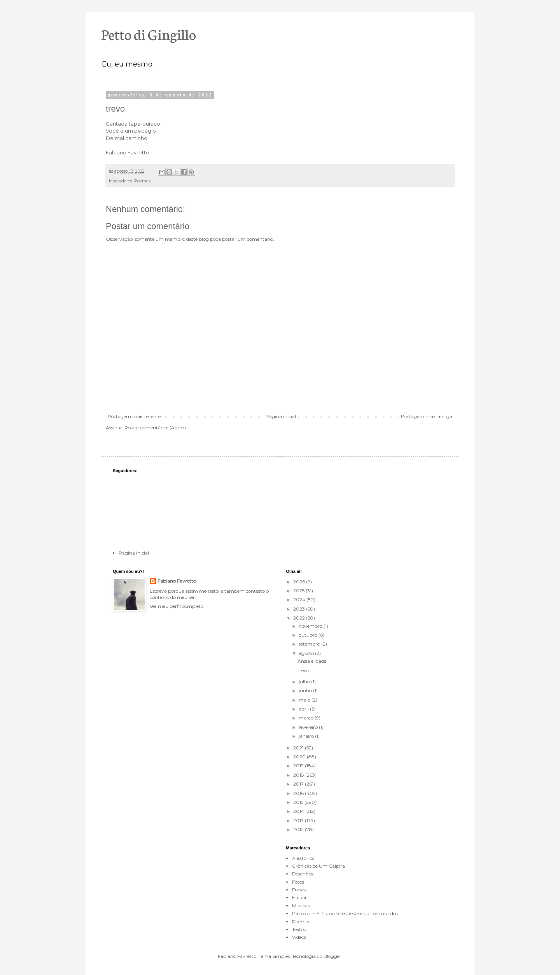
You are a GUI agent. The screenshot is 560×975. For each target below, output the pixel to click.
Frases (299, 890)
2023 (300, 609)
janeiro (307, 736)
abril (304, 709)
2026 (300, 582)
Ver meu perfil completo (177, 606)
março (307, 718)
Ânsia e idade (312, 661)
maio (305, 700)
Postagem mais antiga (427, 416)
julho (305, 682)
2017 (299, 784)
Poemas (142, 181)
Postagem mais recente (134, 416)
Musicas (301, 906)
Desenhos (303, 874)
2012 (299, 829)
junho (306, 691)
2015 (299, 802)
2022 (300, 618)
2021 (299, 748)
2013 (299, 820)
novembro (311, 626)
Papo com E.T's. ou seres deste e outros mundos (345, 913)
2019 (299, 766)
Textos (299, 929)
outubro (309, 635)
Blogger (332, 956)
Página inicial (281, 416)
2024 (300, 600)
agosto (307, 653)
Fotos (298, 882)
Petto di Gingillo (149, 34)
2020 (300, 757)
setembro (310, 644)
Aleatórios (303, 858)
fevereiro (309, 727)
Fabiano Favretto (177, 581)
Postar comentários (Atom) (155, 428)
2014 (299, 811)
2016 (299, 793)
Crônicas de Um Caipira (318, 866)
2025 (299, 591)
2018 (299, 775)
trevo (303, 670)
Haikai (299, 897)
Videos (299, 937)
